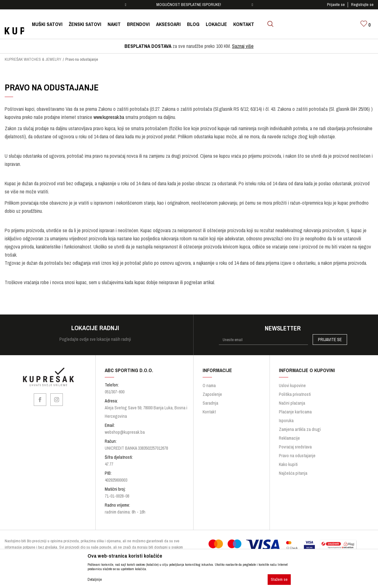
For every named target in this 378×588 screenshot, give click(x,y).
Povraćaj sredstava (295, 447)
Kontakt (209, 412)
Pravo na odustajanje (297, 456)
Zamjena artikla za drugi (300, 429)
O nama (209, 386)
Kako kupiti (288, 464)
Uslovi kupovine (292, 386)
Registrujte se (362, 5)
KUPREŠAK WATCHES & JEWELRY (33, 59)
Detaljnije (95, 580)
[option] (189, 5)
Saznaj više (243, 46)
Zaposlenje (212, 394)
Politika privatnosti (295, 394)
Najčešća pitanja (293, 473)
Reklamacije (289, 438)
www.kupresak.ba (109, 117)
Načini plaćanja (292, 403)
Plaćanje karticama (295, 412)
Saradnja (210, 403)
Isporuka (286, 421)
